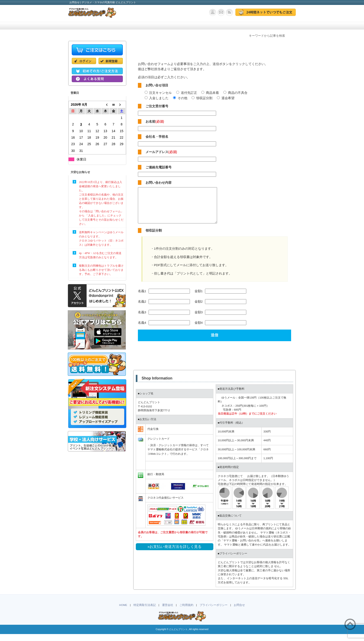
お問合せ (277, 26)
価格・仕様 (117, 26)
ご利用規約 (186, 612)
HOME (123, 612)
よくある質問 (246, 26)
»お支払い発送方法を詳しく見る (175, 554)
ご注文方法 (149, 26)
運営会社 (168, 612)
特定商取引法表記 (145, 612)
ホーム (84, 26)
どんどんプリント (178, 636)
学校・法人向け (182, 26)
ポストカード (214, 26)
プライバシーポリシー (214, 612)
